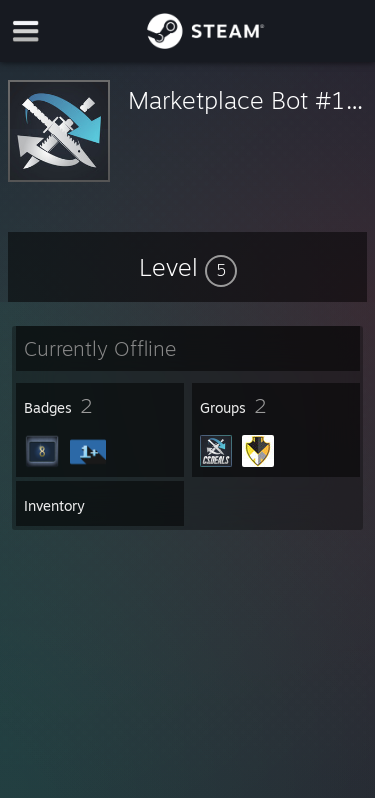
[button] (188, 267)
